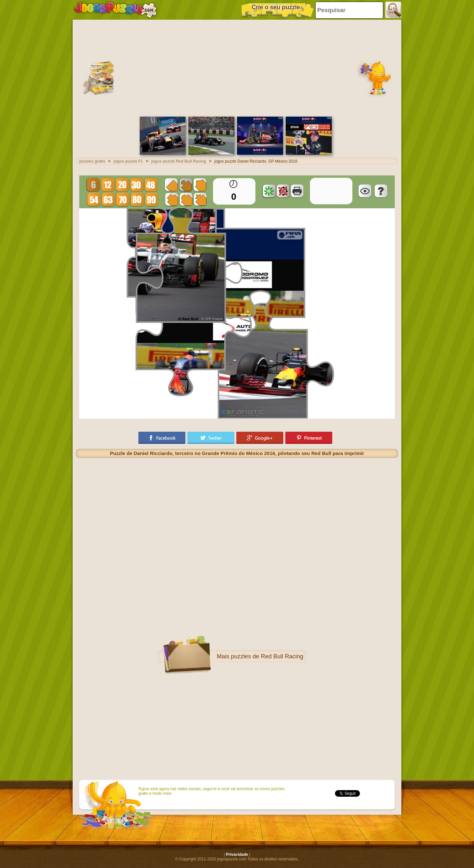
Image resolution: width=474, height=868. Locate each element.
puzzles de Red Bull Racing (267, 656)
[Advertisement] (237, 67)
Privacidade (237, 855)
